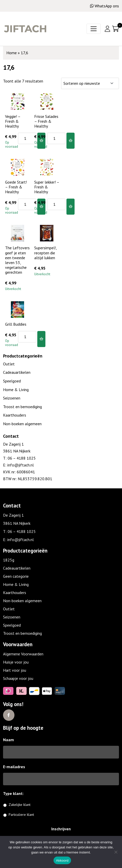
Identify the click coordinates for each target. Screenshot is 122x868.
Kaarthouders (15, 415)
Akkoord (62, 860)
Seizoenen (12, 398)
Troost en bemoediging (22, 407)
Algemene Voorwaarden (23, 654)
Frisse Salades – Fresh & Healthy (46, 121)
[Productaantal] (27, 138)
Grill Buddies (16, 324)
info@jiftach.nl (20, 465)
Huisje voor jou (16, 662)
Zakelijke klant (20, 805)
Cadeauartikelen (17, 372)
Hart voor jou (15, 670)
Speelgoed (12, 381)
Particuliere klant (21, 815)
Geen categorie (16, 576)
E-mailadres (14, 767)
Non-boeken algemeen (22, 424)
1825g (9, 560)
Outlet (9, 364)
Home (12, 53)
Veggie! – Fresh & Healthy (13, 121)
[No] (116, 852)
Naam (8, 740)
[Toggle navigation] (94, 29)
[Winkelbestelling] (90, 83)
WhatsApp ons (104, 6)
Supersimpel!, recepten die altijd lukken (45, 253)
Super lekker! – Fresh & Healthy (47, 187)
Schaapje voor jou (18, 678)
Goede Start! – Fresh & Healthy (16, 187)
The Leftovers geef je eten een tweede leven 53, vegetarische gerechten (17, 260)
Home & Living (16, 390)
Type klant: (15, 793)
